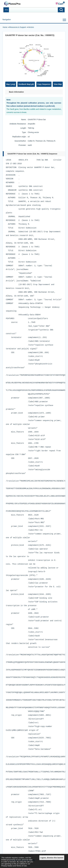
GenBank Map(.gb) (26, 84)
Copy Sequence (44, 84)
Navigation (7, 20)
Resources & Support (18, 27)
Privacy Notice (7, 866)
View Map (58, 84)
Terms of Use (22, 866)
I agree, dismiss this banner (52, 858)
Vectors (31, 27)
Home (5, 27)
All (6, 10)
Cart (59, 4)
